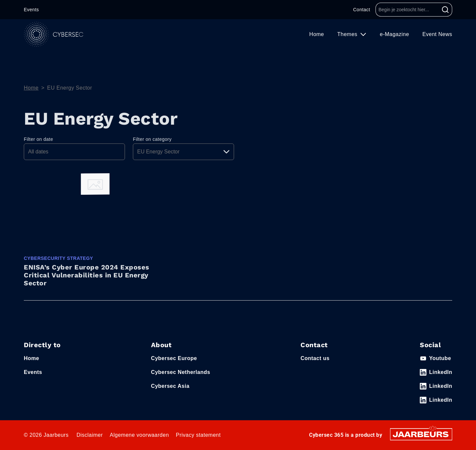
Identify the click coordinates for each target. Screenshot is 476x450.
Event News (437, 34)
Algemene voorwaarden (139, 435)
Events (31, 10)
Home (317, 34)
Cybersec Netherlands (181, 372)
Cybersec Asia (170, 386)
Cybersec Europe (174, 358)
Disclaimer (90, 435)
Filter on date (39, 139)
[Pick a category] (183, 152)
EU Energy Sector (70, 88)
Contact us (315, 358)
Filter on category (152, 139)
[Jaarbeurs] (421, 434)
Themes (348, 34)
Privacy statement (198, 435)
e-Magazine (395, 34)
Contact (362, 10)
